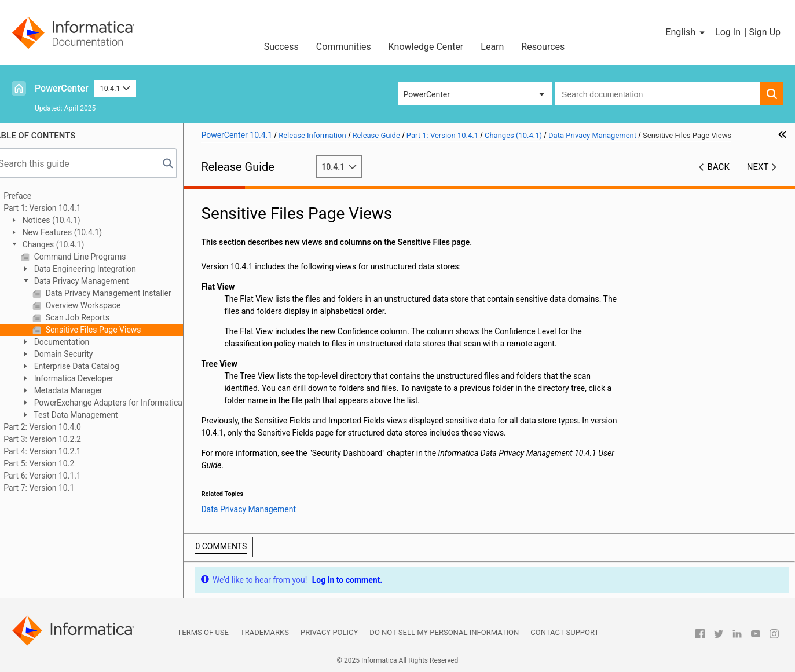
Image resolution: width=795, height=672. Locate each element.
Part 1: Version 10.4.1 (58, 208)
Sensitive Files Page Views (108, 330)
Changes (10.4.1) (68, 244)
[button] (686, 32)
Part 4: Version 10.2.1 (58, 451)
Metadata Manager (83, 390)
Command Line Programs (94, 257)
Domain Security (78, 354)
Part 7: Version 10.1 (54, 488)
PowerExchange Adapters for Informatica (123, 403)
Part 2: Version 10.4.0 (58, 427)
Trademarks (265, 632)
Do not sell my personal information (444, 632)
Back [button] (719, 167)
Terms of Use (203, 632)
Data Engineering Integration (100, 269)
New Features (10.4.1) (77, 232)
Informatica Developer (88, 378)
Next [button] (758, 167)
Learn (492, 47)
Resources (543, 47)
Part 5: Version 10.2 (54, 463)
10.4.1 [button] (115, 88)
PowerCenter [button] (427, 94)
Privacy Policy (329, 632)
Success (281, 47)
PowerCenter (62, 88)
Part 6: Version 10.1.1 (58, 476)
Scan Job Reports (92, 317)
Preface (33, 196)
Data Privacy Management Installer (123, 293)
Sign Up (765, 32)
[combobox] (657, 94)
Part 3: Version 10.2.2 (58, 439)
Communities (344, 47)
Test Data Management (91, 415)
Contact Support (565, 632)
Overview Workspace (98, 305)
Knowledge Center (426, 47)
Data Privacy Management (96, 281)
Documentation (76, 342)
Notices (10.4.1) (66, 220)
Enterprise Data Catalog (91, 366)
